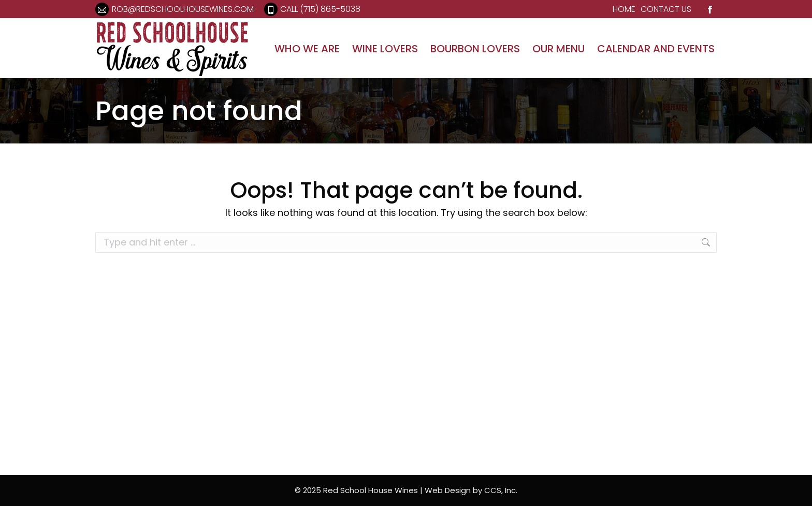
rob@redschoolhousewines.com (175, 9)
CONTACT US (666, 9)
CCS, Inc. (501, 490)
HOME (624, 9)
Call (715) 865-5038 (313, 9)
